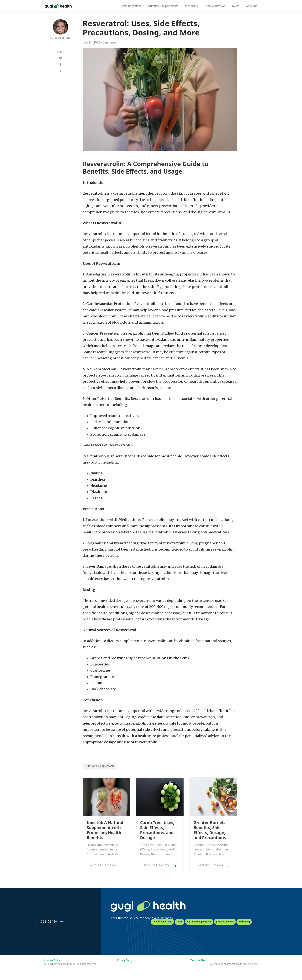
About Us (252, 6)
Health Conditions (130, 6)
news (180, 922)
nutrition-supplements (199, 922)
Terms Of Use (198, 960)
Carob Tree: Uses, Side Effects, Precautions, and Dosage (157, 830)
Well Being (192, 6)
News (236, 6)
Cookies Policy (52, 960)
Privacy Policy (125, 960)
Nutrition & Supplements (163, 6)
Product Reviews (215, 6)
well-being (244, 922)
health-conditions (162, 922)
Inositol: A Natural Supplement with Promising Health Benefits (105, 830)
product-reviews (225, 922)
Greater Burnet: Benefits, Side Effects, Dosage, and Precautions (210, 830)
